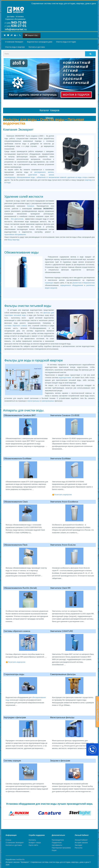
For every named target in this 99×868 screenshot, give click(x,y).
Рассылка (79, 848)
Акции (54, 850)
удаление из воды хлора (77, 177)
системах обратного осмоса (16, 326)
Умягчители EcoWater (60, 459)
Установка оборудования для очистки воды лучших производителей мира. (49, 804)
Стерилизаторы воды (14, 674)
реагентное (77, 283)
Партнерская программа (61, 848)
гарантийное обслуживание (15, 234)
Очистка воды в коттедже (66, 42)
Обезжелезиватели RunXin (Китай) (20, 588)
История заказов (81, 843)
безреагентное (89, 283)
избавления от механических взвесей (51, 177)
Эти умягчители (17, 219)
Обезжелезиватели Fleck (16, 545)
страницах (49, 283)
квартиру (89, 180)
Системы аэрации (12, 761)
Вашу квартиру (13, 240)
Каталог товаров (50, 110)
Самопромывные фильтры (63, 674)
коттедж (7, 183)
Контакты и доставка (37, 47)
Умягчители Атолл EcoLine (63, 545)
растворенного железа (44, 172)
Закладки (78, 845)
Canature (31, 206)
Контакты (32, 840)
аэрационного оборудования (72, 285)
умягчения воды (37, 175)
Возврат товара (35, 843)
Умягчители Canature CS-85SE (65, 415)
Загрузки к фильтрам (60, 761)
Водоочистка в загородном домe (40, 42)
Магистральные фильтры (62, 717)
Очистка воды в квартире (15, 47)
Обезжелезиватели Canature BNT (20, 415)
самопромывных (48, 401)
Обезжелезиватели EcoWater (18, 459)
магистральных (34, 401)
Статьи (8, 840)
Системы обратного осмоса (17, 631)
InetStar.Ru (20, 860)
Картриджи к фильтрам (15, 717)
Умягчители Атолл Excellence (64, 502)
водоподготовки (65, 378)
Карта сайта (33, 845)
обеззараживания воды (26, 177)
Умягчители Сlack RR (60, 588)
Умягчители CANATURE (62, 631)
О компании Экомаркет (14, 42)
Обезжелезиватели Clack (16, 502)
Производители (58, 840)
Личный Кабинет (81, 840)
